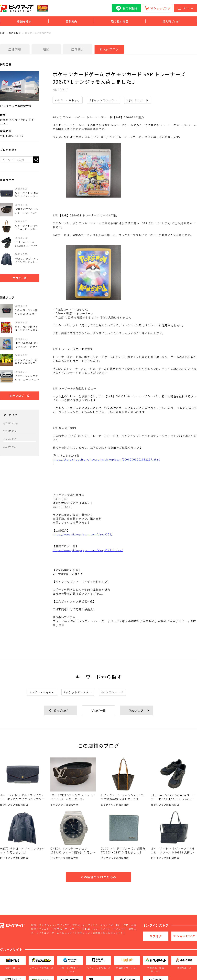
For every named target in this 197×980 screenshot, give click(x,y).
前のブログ (61, 710)
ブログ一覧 (20, 278)
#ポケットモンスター (103, 100)
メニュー (186, 8)
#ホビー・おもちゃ (68, 100)
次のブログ (136, 710)
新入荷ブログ (171, 21)
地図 (46, 49)
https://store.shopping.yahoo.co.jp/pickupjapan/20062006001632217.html (106, 459)
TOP (2, 33)
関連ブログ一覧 (20, 396)
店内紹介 (78, 49)
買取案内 (71, 21)
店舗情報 (15, 49)
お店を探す (15, 33)
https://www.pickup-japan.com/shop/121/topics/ (88, 550)
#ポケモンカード (138, 100)
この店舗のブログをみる (98, 877)
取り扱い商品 (120, 21)
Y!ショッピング (161, 8)
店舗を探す (24, 21)
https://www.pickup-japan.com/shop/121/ (83, 534)
